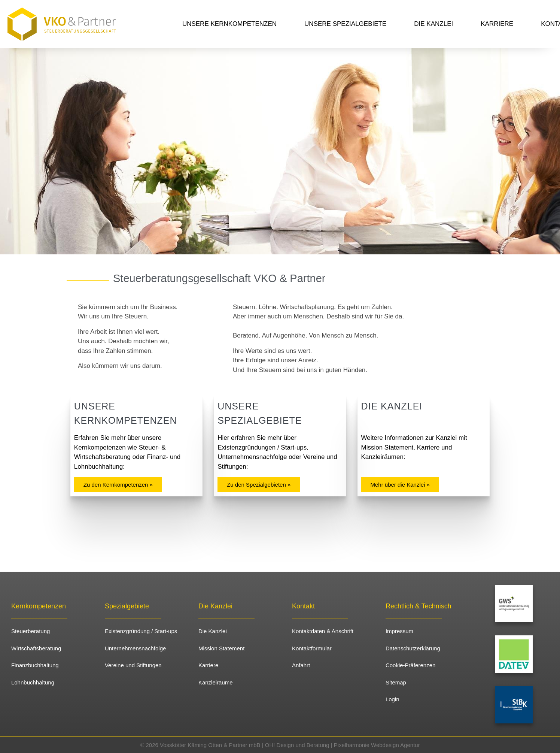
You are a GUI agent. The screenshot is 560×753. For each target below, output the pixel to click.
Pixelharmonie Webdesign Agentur (377, 745)
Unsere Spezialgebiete (345, 24)
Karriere (497, 24)
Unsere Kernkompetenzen (229, 24)
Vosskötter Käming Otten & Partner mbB (210, 745)
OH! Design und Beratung (297, 745)
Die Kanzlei (433, 24)
